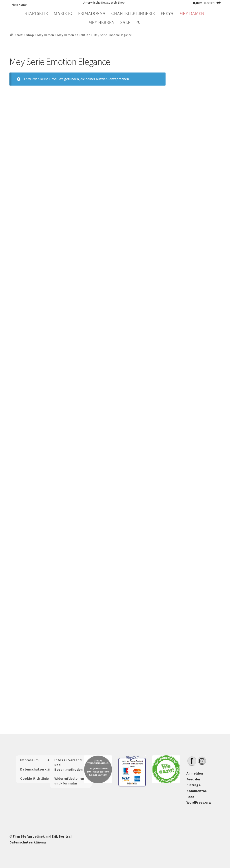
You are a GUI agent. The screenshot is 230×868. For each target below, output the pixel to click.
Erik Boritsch (62, 836)
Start (19, 35)
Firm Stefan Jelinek (29, 836)
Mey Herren (102, 23)
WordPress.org (199, 802)
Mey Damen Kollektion (74, 35)
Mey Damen (192, 14)
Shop (30, 35)
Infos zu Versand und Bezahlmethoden (69, 765)
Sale (125, 23)
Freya (167, 14)
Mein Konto (19, 5)
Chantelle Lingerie (133, 14)
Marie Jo (63, 14)
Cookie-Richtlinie (34, 778)
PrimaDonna (92, 14)
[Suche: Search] (139, 23)
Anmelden (195, 773)
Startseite (36, 14)
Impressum (29, 760)
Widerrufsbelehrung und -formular (71, 781)
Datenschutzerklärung (39, 769)
